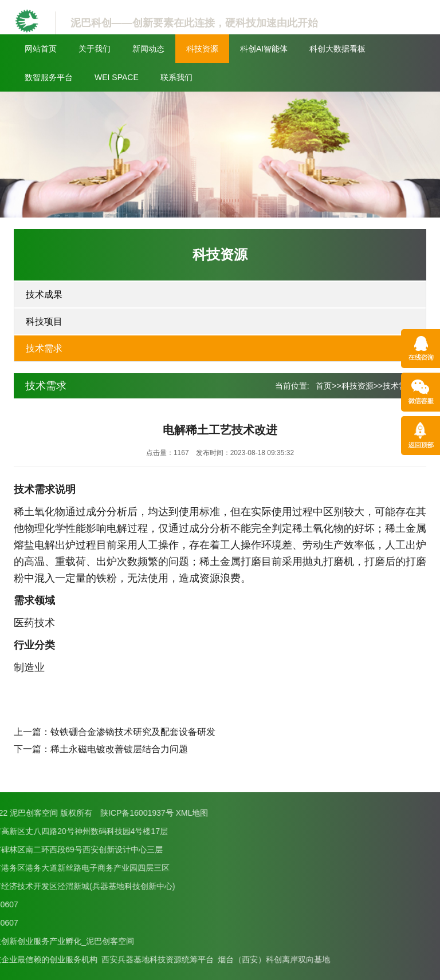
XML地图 (46, 813)
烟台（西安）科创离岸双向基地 (128, 959)
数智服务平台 (49, 77)
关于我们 (95, 49)
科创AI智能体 (264, 49)
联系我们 (176, 77)
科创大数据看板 (337, 49)
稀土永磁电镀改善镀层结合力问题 (119, 749)
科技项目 (44, 321)
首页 (324, 386)
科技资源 (202, 49)
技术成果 (44, 295)
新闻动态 (148, 49)
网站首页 (41, 49)
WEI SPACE (117, 77)
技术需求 (44, 348)
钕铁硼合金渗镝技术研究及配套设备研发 (133, 732)
